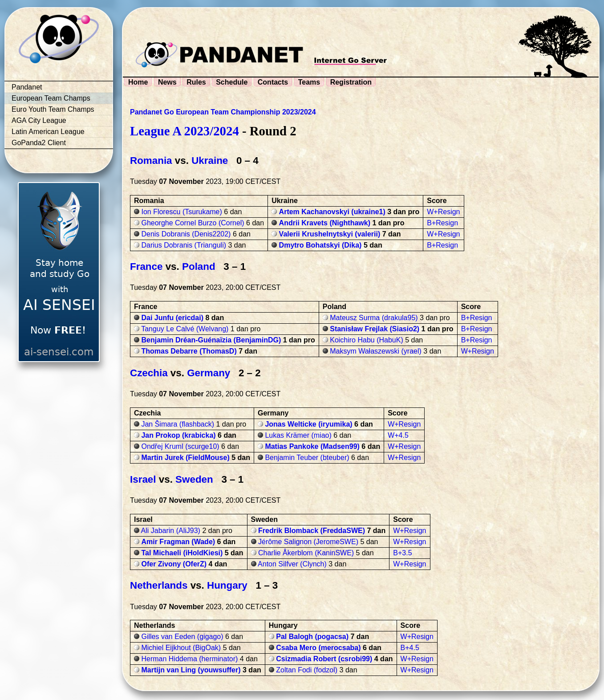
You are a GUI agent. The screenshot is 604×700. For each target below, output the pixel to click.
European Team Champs (51, 98)
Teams (309, 82)
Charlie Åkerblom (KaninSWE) (306, 553)
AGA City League (39, 120)
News (167, 82)
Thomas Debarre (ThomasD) (189, 351)
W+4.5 (398, 435)
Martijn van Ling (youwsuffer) (191, 670)
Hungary (227, 585)
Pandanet (27, 87)
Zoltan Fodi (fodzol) (307, 670)
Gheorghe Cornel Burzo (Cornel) (193, 223)
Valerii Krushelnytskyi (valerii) (330, 234)
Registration (351, 82)
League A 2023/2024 (184, 131)
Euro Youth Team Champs (53, 109)
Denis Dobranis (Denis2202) (186, 234)
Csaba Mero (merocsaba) (318, 648)
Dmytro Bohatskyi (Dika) (320, 245)
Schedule (232, 82)
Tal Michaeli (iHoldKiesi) (182, 553)
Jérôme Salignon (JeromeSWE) (308, 542)
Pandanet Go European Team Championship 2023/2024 (223, 112)
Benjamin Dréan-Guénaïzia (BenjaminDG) (211, 340)
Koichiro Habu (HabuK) (367, 340)
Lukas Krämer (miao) (298, 435)
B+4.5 (410, 648)
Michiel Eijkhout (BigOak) (181, 648)
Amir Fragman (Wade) (178, 542)
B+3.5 (402, 553)
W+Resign (443, 212)
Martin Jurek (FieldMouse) (185, 458)
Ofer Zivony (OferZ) (174, 564)
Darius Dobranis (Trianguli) (184, 245)
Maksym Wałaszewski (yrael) (376, 351)
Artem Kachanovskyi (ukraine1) (332, 212)
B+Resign (442, 223)
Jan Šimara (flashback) (178, 424)
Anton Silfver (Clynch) (292, 564)
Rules (196, 82)
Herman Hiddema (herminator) (189, 659)
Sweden (194, 479)
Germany (209, 373)
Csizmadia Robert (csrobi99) (324, 659)
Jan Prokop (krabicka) (178, 435)
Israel (143, 479)
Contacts (273, 82)
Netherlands (159, 585)
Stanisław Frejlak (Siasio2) (375, 329)
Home (138, 82)
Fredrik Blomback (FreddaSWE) (312, 531)
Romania (151, 161)
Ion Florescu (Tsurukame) (181, 212)
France (146, 267)
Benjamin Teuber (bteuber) (307, 458)
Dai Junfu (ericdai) (172, 318)
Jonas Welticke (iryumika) (308, 424)
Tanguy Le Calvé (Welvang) (185, 329)
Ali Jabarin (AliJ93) (171, 531)
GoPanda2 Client (39, 143)
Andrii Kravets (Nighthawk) (325, 223)
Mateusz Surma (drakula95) (374, 318)
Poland (199, 267)
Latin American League (48, 132)
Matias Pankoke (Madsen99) (312, 446)
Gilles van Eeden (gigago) (182, 637)
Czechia (149, 373)
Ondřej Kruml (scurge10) (180, 446)
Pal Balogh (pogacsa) (312, 637)
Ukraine (210, 161)
